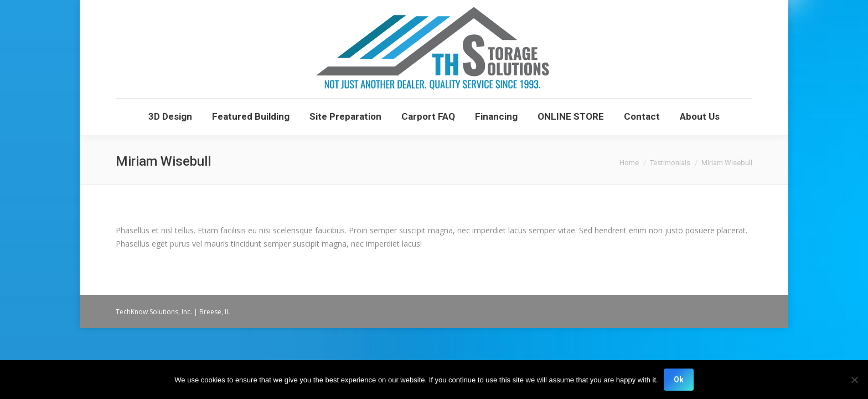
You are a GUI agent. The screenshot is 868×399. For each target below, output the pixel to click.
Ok (679, 380)
